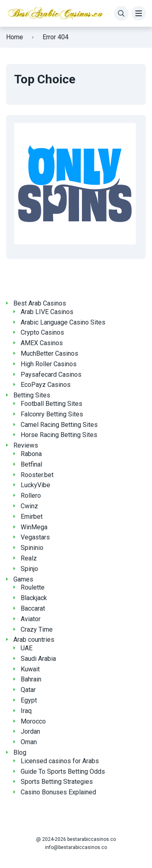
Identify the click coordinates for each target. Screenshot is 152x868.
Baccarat (33, 608)
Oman (29, 742)
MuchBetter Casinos (49, 353)
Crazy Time (37, 629)
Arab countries (34, 640)
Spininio (32, 548)
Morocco (33, 721)
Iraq (26, 711)
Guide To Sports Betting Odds (63, 771)
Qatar (28, 690)
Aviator (31, 619)
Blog (20, 752)
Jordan (30, 731)
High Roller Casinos (49, 364)
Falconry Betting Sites (52, 414)
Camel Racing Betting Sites (59, 425)
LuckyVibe (35, 485)
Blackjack (34, 598)
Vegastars (35, 537)
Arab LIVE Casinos (47, 312)
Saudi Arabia (38, 659)
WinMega (34, 527)
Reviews (26, 445)
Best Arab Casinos (40, 303)
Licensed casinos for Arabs (60, 761)
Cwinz (29, 506)
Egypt (29, 700)
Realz (29, 558)
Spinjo (29, 569)
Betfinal (31, 464)
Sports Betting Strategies (57, 782)
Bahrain (31, 679)
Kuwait (30, 669)
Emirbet (32, 517)
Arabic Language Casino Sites (63, 322)
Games (23, 579)
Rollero (31, 496)
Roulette (33, 587)
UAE (27, 648)
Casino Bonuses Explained (58, 792)
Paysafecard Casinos (51, 375)
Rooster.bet (37, 475)
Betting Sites (32, 395)
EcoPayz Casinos (46, 385)
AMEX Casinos (42, 343)
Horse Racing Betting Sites (59, 435)
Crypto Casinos (42, 332)
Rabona (31, 454)
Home (15, 37)
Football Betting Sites (51, 404)
